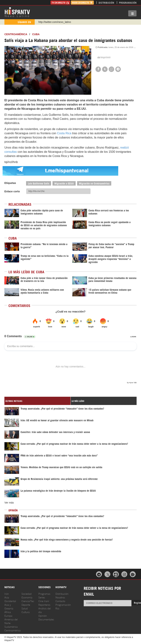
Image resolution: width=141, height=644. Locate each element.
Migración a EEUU (64, 183)
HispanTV (17, 12)
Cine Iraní (44, 601)
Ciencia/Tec (28, 601)
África (8, 612)
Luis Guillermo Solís (39, 183)
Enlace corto (12, 191)
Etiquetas (10, 183)
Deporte (26, 605)
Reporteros (44, 605)
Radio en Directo (82, 2)
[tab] (37, 401)
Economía (27, 597)
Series (42, 597)
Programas (44, 594)
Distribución (106, 2)
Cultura (26, 612)
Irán (7, 594)
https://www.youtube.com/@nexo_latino (61, 22)
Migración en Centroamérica (94, 183)
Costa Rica (64, 133)
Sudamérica (11, 627)
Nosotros (60, 597)
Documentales (46, 619)
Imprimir (104, 57)
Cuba (36, 34)
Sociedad (27, 594)
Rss (57, 608)
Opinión (43, 616)
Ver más (9, 503)
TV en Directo (60, 2)
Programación (128, 2)
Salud (25, 608)
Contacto (60, 601)
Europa (8, 616)
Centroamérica (16, 34)
